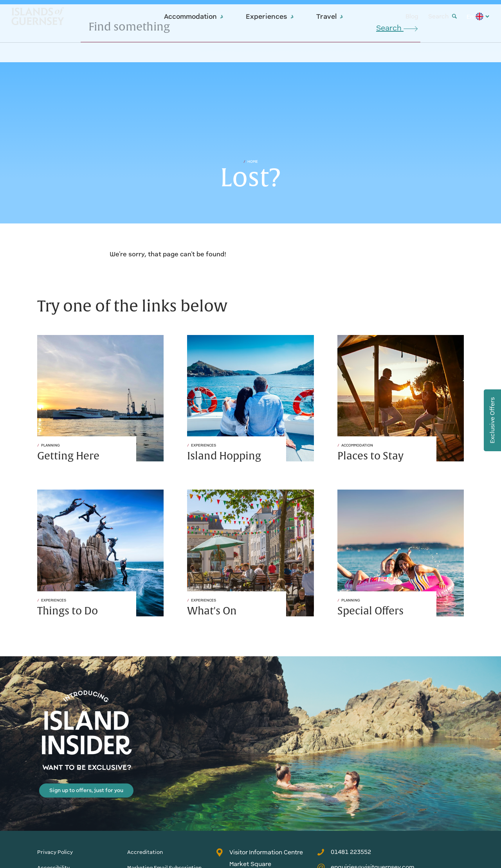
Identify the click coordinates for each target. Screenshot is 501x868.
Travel (330, 16)
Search (442, 16)
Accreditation (145, 852)
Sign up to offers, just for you (86, 790)
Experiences (270, 16)
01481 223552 (344, 852)
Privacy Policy (55, 852)
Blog (412, 16)
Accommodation (194, 16)
